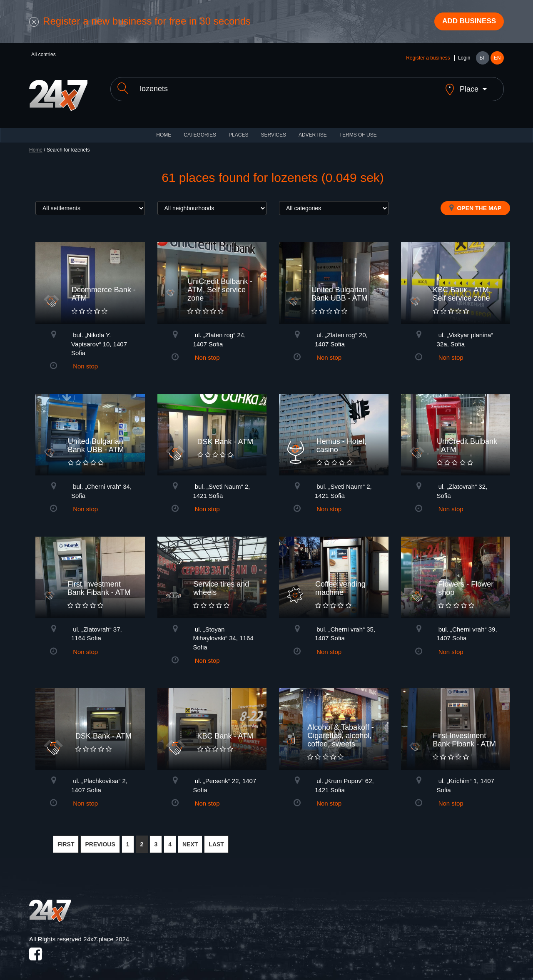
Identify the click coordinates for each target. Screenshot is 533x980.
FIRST (66, 839)
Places (238, 129)
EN (497, 59)
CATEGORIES (200, 129)
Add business (467, 22)
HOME (164, 129)
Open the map (475, 202)
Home (36, 144)
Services (273, 129)
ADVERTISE (313, 129)
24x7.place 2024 (106, 933)
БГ (482, 59)
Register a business (428, 59)
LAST (216, 839)
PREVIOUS (100, 839)
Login (464, 59)
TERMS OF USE (358, 129)
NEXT (190, 839)
